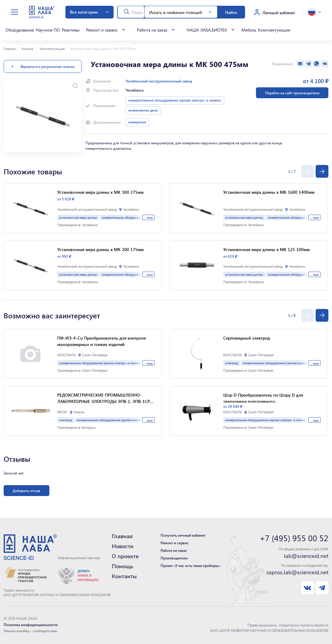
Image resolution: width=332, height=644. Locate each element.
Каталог (27, 49)
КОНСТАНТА (66, 355)
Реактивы (71, 30)
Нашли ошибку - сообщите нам (30, 631)
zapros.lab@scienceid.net (297, 572)
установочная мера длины (78, 217)
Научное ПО (48, 30)
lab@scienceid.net (306, 556)
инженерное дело (143, 110)
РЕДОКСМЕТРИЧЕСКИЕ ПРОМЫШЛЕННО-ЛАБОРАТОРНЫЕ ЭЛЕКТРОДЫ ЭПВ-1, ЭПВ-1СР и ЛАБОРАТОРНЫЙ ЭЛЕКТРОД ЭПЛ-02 (105, 398)
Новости (123, 546)
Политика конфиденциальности (31, 625)
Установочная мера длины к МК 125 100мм (266, 249)
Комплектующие (274, 30)
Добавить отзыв (27, 491)
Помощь (123, 566)
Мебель (249, 30)
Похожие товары (33, 171)
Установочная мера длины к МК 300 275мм (100, 192)
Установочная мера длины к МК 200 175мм (100, 249)
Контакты (124, 576)
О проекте (125, 556)
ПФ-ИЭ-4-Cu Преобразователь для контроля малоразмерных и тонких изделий (101, 341)
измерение (137, 122)
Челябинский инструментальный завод (159, 81)
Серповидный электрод (247, 338)
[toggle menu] (15, 12)
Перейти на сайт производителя (292, 93)
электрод (66, 420)
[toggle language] (315, 12)
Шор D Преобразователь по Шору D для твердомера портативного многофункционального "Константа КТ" (263, 397)
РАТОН (62, 412)
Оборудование (20, 30)
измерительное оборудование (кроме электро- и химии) (175, 100)
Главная (10, 49)
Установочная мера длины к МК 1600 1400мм (269, 192)
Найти (231, 12)
